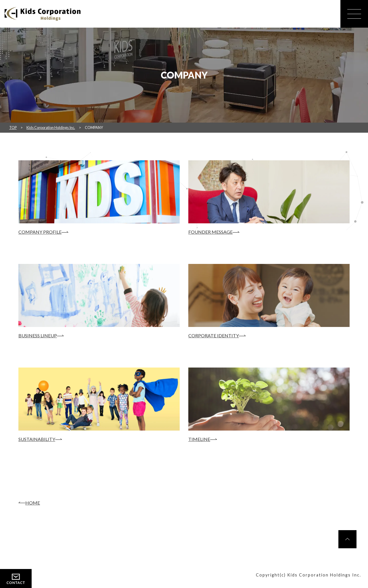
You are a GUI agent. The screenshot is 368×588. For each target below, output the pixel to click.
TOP (13, 128)
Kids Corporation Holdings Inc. (51, 128)
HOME (33, 503)
